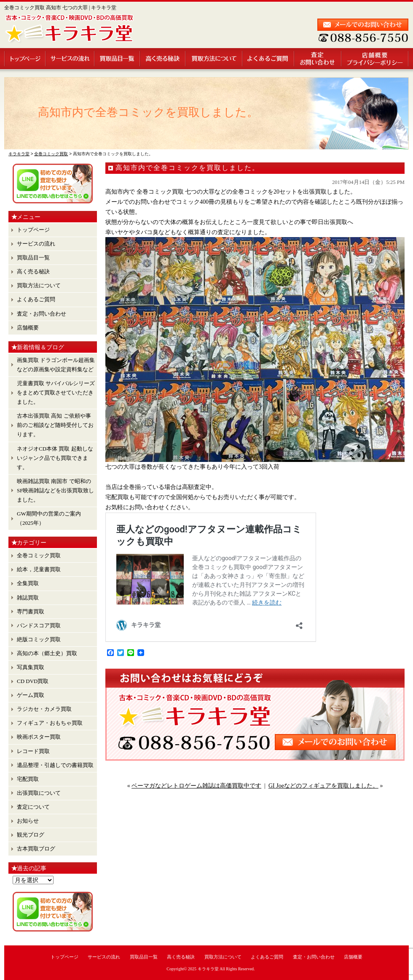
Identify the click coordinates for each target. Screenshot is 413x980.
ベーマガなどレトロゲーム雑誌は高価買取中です (196, 786)
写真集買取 (31, 667)
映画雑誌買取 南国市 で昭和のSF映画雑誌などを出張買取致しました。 (55, 490)
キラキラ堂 (208, 969)
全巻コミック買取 (39, 555)
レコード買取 (33, 751)
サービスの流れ (70, 59)
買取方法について (214, 59)
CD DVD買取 (33, 681)
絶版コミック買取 (39, 639)
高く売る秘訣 (163, 59)
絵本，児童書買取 (39, 569)
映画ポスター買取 (39, 737)
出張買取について (39, 793)
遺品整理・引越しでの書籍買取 (55, 765)
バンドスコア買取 (39, 625)
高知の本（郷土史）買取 (47, 653)
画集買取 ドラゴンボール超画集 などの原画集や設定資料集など (56, 365)
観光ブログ (31, 835)
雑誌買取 (28, 598)
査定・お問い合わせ (318, 59)
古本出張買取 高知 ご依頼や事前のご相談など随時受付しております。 (55, 425)
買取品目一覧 (118, 59)
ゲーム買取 (31, 695)
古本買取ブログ (36, 849)
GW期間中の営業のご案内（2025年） (49, 518)
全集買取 (28, 583)
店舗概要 (375, 59)
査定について (33, 807)
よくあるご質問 (269, 59)
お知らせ (28, 821)
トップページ (25, 59)
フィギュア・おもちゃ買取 (50, 723)
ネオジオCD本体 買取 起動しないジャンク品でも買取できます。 (55, 458)
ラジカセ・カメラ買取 (44, 709)
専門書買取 (31, 611)
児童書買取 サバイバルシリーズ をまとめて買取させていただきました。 (56, 393)
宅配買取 (28, 779)
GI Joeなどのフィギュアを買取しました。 (323, 786)
